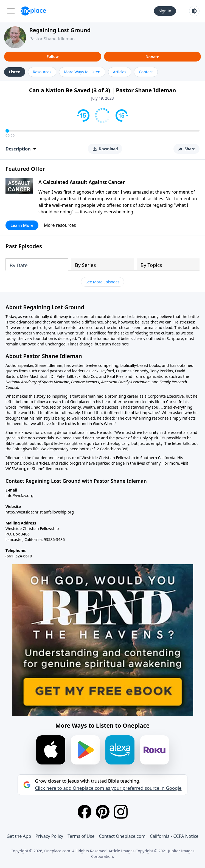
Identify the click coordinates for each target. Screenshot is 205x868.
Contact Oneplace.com (122, 836)
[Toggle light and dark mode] (194, 11)
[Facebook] (85, 812)
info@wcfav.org (19, 496)
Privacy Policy (49, 836)
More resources (60, 225)
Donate (152, 57)
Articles (120, 72)
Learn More (22, 225)
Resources (42, 72)
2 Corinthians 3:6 (112, 449)
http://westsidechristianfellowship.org (40, 512)
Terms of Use (81, 836)
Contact (146, 72)
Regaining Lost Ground (60, 30)
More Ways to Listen (82, 72)
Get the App (19, 836)
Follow (53, 56)
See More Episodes (103, 282)
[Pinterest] (103, 812)
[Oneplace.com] (33, 11)
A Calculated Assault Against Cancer (82, 182)
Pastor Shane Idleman (52, 39)
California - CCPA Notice (174, 836)
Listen (15, 72)
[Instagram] (121, 812)
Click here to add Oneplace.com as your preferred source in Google (108, 788)
